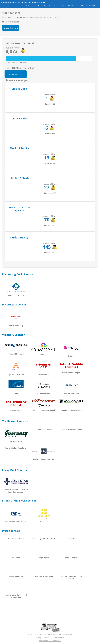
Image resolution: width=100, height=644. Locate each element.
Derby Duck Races (46, 634)
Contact (79, 6)
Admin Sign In (92, 6)
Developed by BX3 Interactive (50, 641)
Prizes (56, 6)
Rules (71, 6)
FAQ (64, 6)
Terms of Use (59, 638)
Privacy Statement (43, 638)
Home (28, 6)
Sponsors (47, 6)
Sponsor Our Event (11, 28)
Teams (37, 6)
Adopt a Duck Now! (16, 74)
